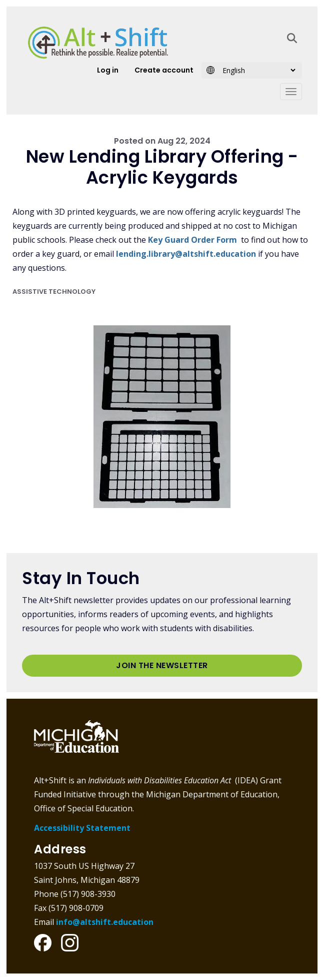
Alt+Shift (98, 43)
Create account (164, 70)
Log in (108, 70)
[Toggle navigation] (291, 92)
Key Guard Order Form (192, 240)
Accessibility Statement (82, 828)
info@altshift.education (105, 922)
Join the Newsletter (162, 665)
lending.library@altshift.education (186, 254)
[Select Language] (256, 70)
